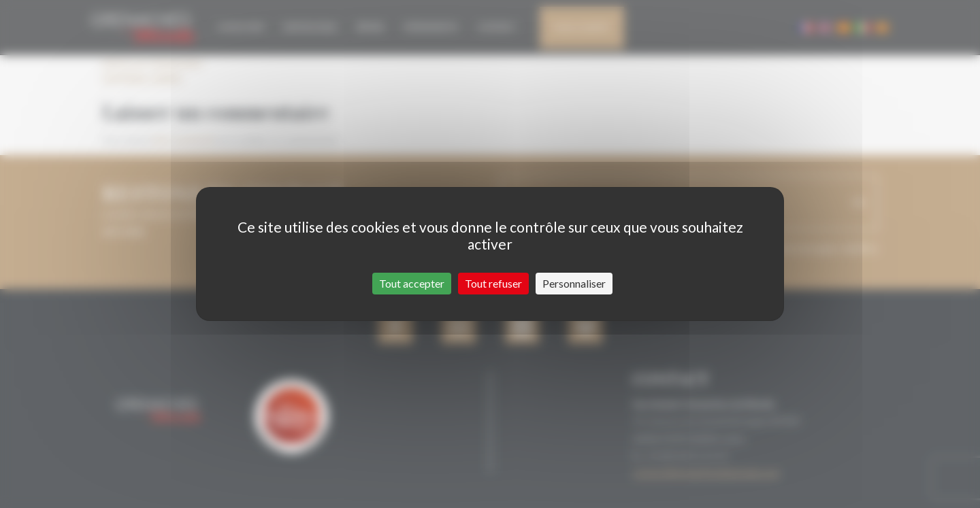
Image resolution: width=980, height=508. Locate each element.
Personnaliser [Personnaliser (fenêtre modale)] (574, 283)
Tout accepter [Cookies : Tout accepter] (412, 283)
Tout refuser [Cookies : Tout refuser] (493, 283)
